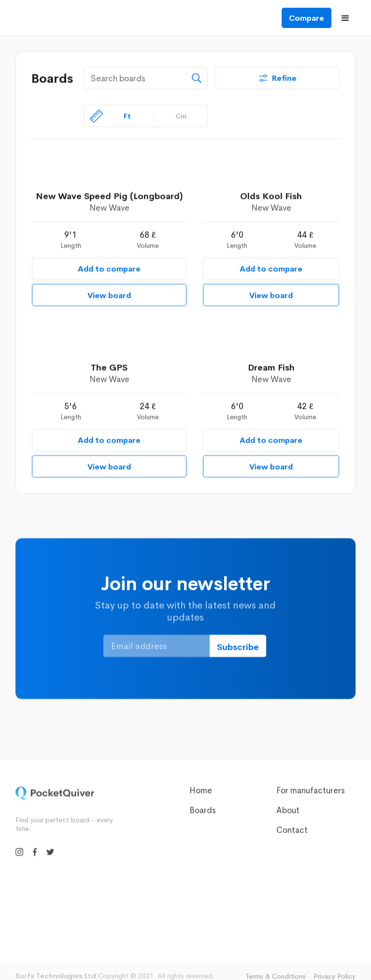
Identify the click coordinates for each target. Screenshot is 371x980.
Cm (181, 116)
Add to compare (109, 269)
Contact (292, 834)
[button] (345, 18)
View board (109, 295)
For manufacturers (311, 795)
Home (201, 795)
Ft (127, 116)
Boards (203, 815)
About (288, 815)
